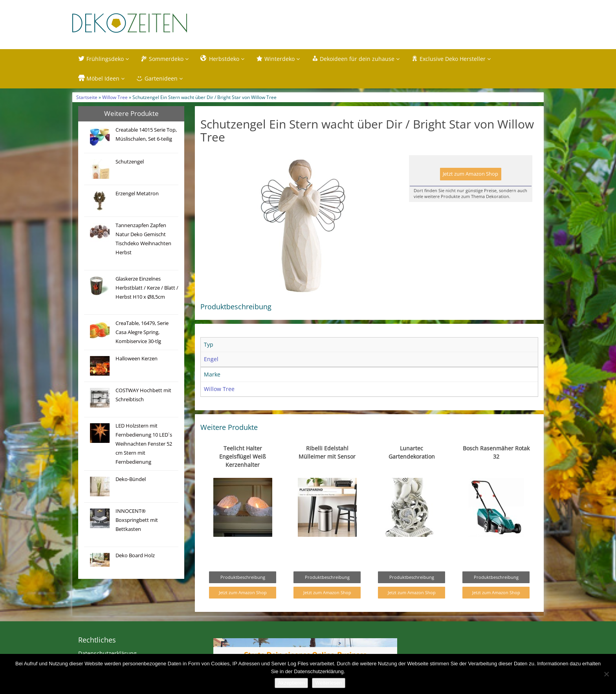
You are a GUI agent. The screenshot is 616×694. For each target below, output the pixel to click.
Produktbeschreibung (243, 579)
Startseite (87, 99)
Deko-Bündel (131, 480)
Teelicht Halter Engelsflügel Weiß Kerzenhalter (243, 458)
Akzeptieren (291, 683)
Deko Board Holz (135, 557)
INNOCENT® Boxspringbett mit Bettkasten (137, 521)
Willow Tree (115, 99)
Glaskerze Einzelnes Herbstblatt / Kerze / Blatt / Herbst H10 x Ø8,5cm (147, 289)
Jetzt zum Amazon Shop (470, 175)
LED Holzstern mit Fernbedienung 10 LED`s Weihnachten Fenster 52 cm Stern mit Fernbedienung (144, 445)
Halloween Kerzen (137, 360)
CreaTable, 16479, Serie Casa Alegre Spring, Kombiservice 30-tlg (142, 333)
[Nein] (606, 674)
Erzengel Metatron (137, 195)
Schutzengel (130, 163)
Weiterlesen (328, 683)
